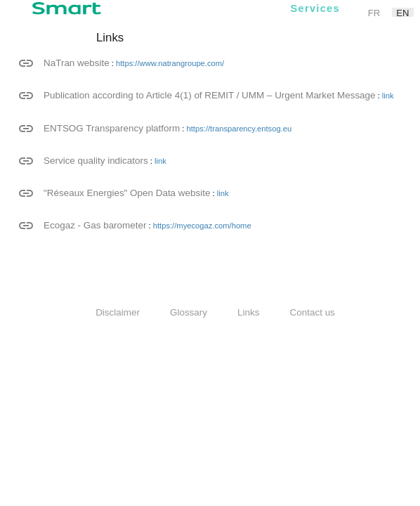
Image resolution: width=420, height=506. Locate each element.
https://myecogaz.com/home (202, 226)
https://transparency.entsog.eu (239, 129)
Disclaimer (118, 312)
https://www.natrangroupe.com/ (170, 63)
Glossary (189, 312)
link (388, 96)
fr (374, 12)
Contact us (313, 312)
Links (248, 312)
